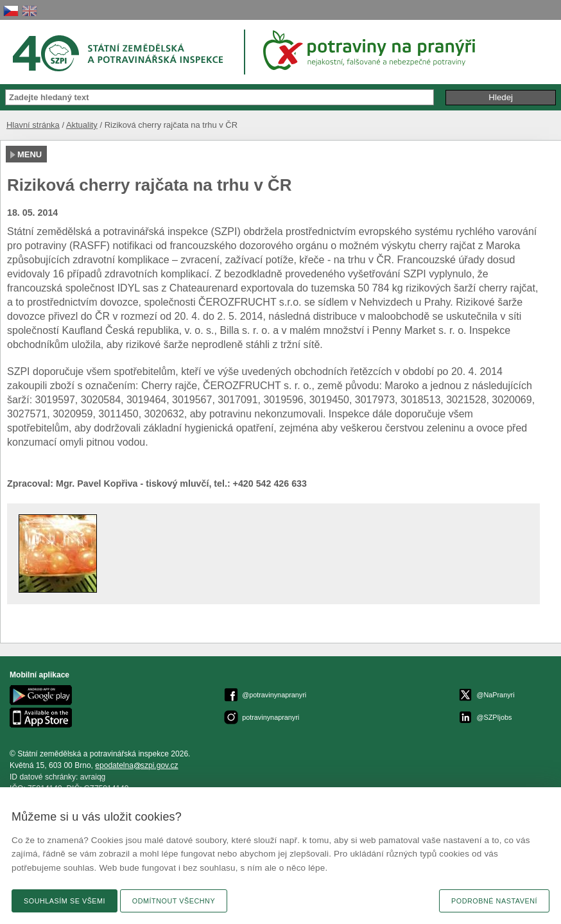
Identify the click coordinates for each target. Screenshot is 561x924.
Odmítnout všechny (174, 901)
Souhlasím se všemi (65, 901)
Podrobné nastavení (494, 901)
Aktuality (82, 125)
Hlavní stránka (33, 125)
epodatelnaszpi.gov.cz (136, 765)
